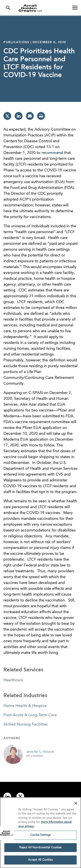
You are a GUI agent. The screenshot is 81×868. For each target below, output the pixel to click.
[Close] (76, 805)
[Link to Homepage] (42, 8)
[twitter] (7, 116)
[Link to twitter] (20, 797)
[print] (41, 116)
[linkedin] (19, 116)
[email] (30, 116)
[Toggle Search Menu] (8, 8)
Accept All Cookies (40, 862)
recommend (52, 153)
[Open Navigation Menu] (75, 8)
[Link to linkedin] (7, 797)
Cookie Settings (41, 837)
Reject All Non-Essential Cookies (40, 849)
